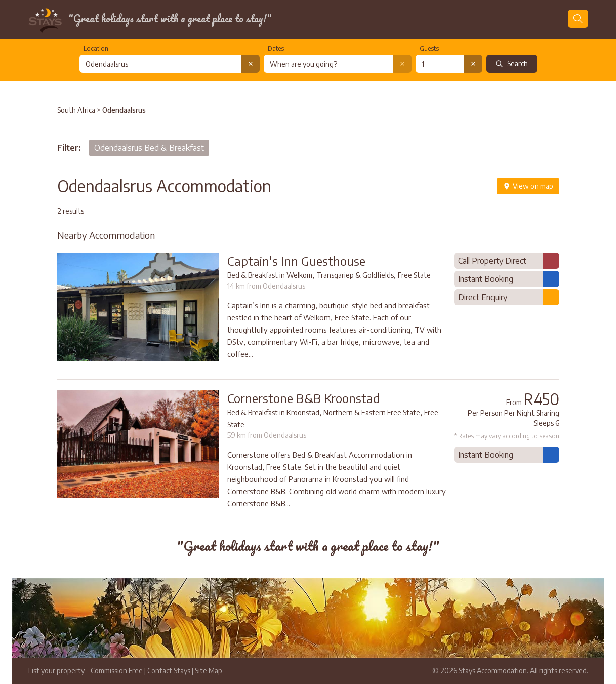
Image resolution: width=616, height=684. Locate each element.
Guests (429, 48)
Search (511, 64)
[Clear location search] (251, 64)
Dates (276, 48)
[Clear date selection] (402, 64)
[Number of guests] (440, 64)
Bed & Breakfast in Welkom (270, 275)
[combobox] (160, 64)
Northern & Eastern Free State (372, 412)
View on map (528, 186)
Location (96, 48)
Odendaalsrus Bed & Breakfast (149, 148)
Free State (414, 275)
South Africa (76, 110)
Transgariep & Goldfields (355, 275)
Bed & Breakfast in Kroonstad (273, 412)
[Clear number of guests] (473, 64)
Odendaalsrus (124, 110)
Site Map (209, 671)
